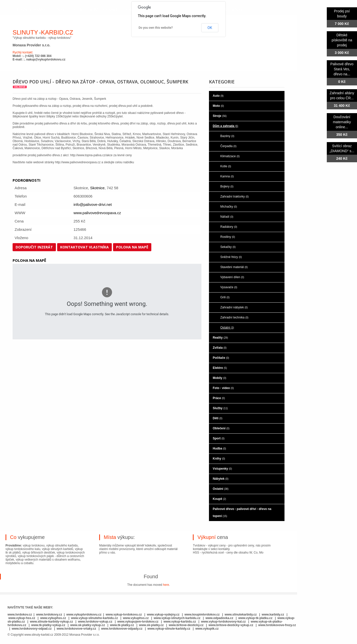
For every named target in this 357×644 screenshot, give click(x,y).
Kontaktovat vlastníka (84, 247)
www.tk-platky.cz (122, 625)
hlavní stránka (31, 10)
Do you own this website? (156, 28)
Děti (218, 418)
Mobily (220, 378)
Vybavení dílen (232, 277)
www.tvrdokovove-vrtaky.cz (76, 629)
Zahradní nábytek (234, 307)
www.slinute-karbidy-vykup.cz (51, 622)
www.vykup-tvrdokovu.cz (124, 615)
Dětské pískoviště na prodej (342, 40)
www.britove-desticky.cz (186, 625)
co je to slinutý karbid (96, 10)
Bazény (227, 136)
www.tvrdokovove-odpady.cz (122, 629)
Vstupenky (222, 469)
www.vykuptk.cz (207, 629)
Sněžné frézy (231, 257)
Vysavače (229, 287)
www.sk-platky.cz (151, 625)
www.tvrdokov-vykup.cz (96, 622)
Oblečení (221, 428)
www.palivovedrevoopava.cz (97, 213)
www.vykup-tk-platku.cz (255, 618)
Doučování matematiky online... (342, 122)
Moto (218, 106)
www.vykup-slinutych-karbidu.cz (177, 618)
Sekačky (228, 247)
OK (210, 28)
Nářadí (227, 217)
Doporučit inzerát (34, 247)
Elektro (220, 368)
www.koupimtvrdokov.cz (202, 615)
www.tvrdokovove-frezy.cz (277, 625)
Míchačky (229, 207)
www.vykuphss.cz (53, 618)
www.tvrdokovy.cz (49, 615)
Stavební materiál (234, 267)
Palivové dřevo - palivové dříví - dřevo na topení (242, 512)
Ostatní (227, 328)
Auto (218, 96)
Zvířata (220, 348)
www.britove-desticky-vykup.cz (231, 625)
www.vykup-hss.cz (22, 618)
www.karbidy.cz (273, 615)
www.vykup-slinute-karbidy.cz (169, 629)
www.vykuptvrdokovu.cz (84, 615)
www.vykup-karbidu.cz (180, 622)
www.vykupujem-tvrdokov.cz (138, 622)
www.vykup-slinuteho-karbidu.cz (94, 618)
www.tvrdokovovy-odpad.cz (32, 629)
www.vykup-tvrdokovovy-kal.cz (224, 622)
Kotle (226, 166)
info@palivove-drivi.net (93, 204)
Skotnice (97, 188)
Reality (220, 338)
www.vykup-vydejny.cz (163, 615)
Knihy (219, 459)
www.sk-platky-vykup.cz (88, 625)
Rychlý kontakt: (23, 52)
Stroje (220, 116)
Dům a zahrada (225, 126)
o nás (59, 10)
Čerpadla (228, 146)
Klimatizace (230, 156)
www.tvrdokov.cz (20, 615)
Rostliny (228, 237)
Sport (219, 438)
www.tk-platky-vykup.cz (48, 625)
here (166, 585)
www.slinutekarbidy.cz (241, 615)
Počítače (221, 358)
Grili (225, 297)
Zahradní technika (234, 317)
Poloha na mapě (132, 247)
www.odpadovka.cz (219, 618)
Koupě (219, 499)
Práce (219, 398)
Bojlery (227, 186)
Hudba (219, 448)
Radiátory (229, 227)
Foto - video (223, 388)
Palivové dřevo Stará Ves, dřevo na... (342, 69)
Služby (220, 408)
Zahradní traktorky (235, 197)
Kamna (227, 176)
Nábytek (221, 479)
